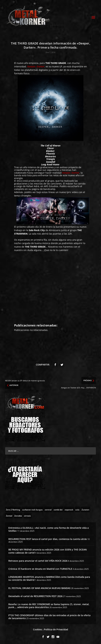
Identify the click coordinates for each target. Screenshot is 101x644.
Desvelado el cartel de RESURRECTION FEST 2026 (35, 596)
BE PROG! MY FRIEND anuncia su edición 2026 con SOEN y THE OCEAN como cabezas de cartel (48, 551)
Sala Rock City (37, 230)
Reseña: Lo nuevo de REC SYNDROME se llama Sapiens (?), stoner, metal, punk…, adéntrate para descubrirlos (49, 606)
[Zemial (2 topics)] (9, 516)
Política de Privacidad (56, 629)
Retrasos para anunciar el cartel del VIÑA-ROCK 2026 (38, 561)
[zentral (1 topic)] (48, 509)
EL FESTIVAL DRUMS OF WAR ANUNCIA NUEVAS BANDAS (39, 588)
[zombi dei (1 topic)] (58, 509)
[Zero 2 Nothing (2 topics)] (13, 509)
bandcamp (49, 189)
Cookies (38, 629)
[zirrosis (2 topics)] (27, 516)
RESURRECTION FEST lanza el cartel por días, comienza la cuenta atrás (48, 539)
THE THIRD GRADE (56, 63)
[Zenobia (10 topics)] (18, 516)
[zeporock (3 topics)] (69, 509)
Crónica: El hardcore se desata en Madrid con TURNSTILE (40, 569)
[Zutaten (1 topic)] (85, 509)
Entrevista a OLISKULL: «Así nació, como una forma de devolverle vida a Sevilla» (49, 529)
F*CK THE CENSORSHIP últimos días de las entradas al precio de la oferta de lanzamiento (49, 617)
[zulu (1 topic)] (77, 509)
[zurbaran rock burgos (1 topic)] (32, 509)
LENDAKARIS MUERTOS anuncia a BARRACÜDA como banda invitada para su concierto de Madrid (49, 578)
